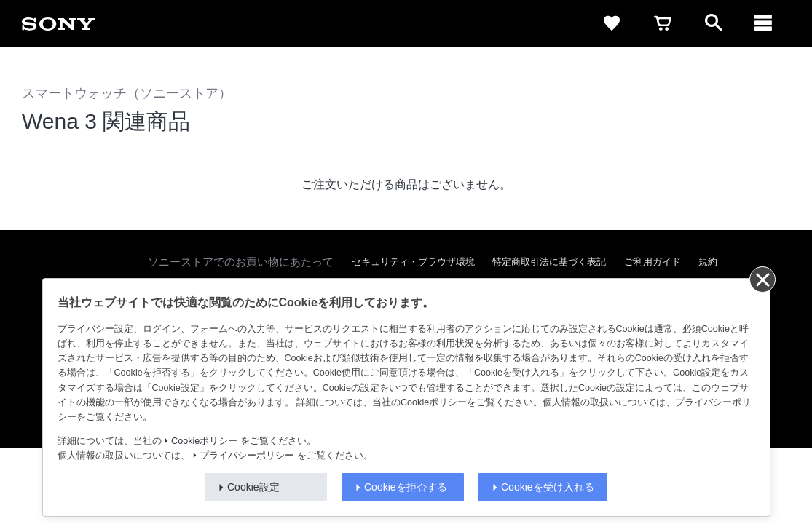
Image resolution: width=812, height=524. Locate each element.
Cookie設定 (253, 487)
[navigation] (765, 23)
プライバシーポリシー (247, 456)
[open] (714, 23)
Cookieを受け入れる (548, 487)
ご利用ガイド (653, 262)
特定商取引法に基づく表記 (549, 262)
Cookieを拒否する (406, 487)
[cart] (663, 23)
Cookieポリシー (204, 441)
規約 (708, 262)
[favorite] (612, 23)
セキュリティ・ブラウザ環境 (413, 262)
